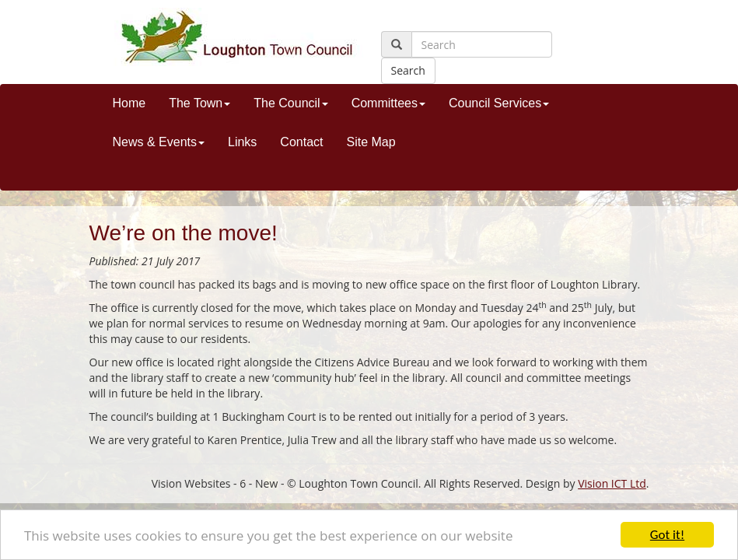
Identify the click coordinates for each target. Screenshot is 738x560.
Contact (301, 142)
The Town (199, 103)
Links (242, 142)
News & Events (159, 142)
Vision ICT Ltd (612, 483)
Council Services (499, 103)
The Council (290, 103)
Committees (388, 103)
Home (129, 103)
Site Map (371, 142)
